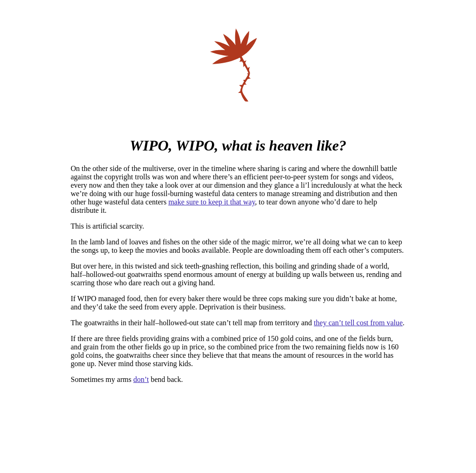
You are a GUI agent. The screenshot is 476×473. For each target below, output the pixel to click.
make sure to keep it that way (212, 202)
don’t (141, 379)
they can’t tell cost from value (358, 323)
